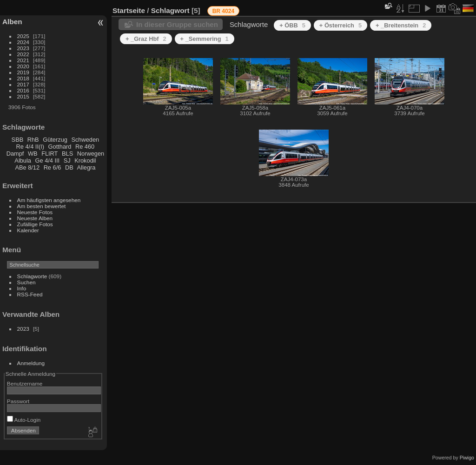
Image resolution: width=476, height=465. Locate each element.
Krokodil (85, 160)
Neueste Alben (35, 218)
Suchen (26, 282)
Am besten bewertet (42, 206)
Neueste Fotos (35, 212)
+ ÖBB (292, 25)
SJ (67, 160)
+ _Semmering (205, 39)
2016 (23, 90)
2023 (23, 48)
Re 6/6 (53, 167)
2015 (23, 96)
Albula (23, 160)
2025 (23, 36)
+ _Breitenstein (401, 25)
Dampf (15, 154)
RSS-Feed (30, 294)
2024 (23, 42)
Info (22, 288)
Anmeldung (31, 363)
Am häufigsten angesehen (49, 200)
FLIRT (50, 154)
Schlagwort (170, 10)
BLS (67, 154)
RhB (33, 140)
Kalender (28, 230)
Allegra (86, 167)
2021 (23, 60)
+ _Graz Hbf (146, 39)
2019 (23, 72)
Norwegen (91, 154)
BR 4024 (223, 11)
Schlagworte (32, 276)
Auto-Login (24, 420)
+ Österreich (340, 25)
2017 (23, 84)
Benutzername (25, 383)
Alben (12, 22)
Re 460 (85, 147)
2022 (23, 54)
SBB (18, 140)
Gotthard (60, 147)
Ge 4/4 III (48, 160)
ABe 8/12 (27, 167)
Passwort (18, 401)
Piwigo (467, 458)
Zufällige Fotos (35, 224)
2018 (23, 78)
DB (69, 167)
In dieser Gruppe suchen (177, 24)
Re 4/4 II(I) (30, 147)
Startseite (129, 10)
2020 (23, 66)
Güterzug (55, 140)
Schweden (85, 140)
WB (33, 154)
